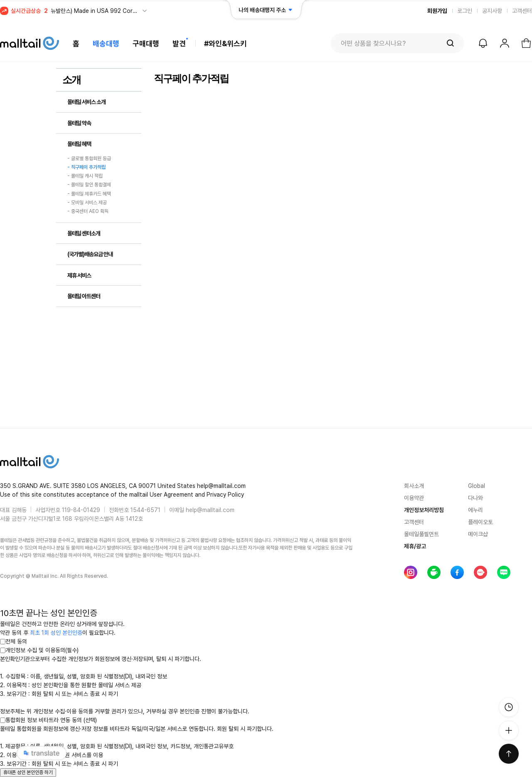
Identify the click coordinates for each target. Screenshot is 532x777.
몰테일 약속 (79, 123)
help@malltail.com (210, 510)
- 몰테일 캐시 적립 (85, 176)
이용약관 (414, 498)
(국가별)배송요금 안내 (90, 254)
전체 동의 (14, 641)
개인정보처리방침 (424, 510)
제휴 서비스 (79, 275)
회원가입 (437, 11)
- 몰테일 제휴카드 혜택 (89, 194)
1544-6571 (145, 510)
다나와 (475, 498)
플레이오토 (480, 522)
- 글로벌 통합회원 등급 (89, 158)
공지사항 (492, 11)
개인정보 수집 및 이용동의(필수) (39, 650)
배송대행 (106, 43)
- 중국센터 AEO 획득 (88, 212)
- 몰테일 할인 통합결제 (89, 185)
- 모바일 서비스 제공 (87, 203)
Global (477, 486)
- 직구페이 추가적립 (86, 167)
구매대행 (146, 43)
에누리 (475, 510)
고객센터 (522, 11)
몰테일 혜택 (79, 144)
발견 (179, 43)
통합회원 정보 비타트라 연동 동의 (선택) (48, 720)
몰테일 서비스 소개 (86, 102)
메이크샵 (478, 534)
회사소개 (414, 486)
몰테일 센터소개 (84, 233)
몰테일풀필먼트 (421, 534)
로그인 (465, 11)
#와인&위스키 (225, 43)
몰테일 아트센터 (84, 296)
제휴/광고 (415, 546)
